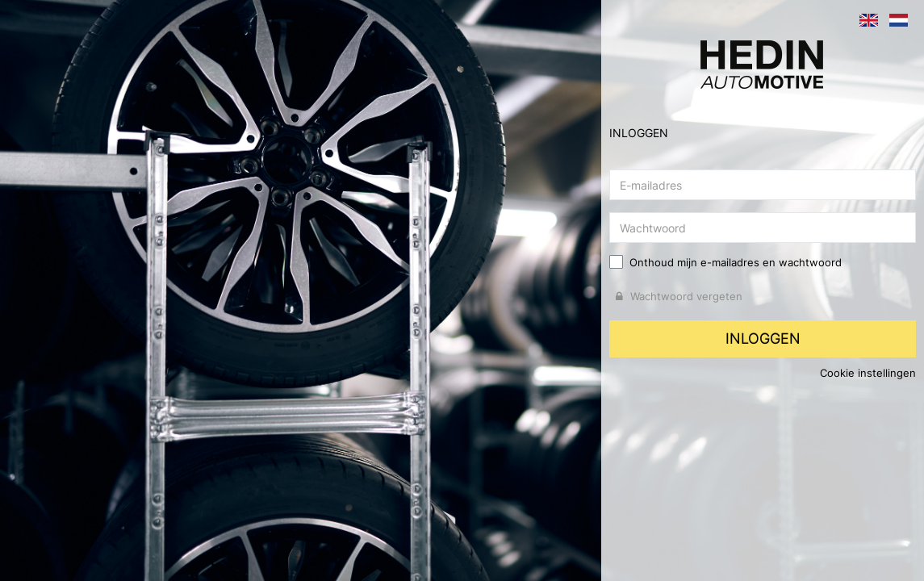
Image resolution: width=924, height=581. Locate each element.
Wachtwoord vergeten (679, 296)
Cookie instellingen (868, 373)
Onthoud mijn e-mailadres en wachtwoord (736, 262)
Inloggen (763, 339)
